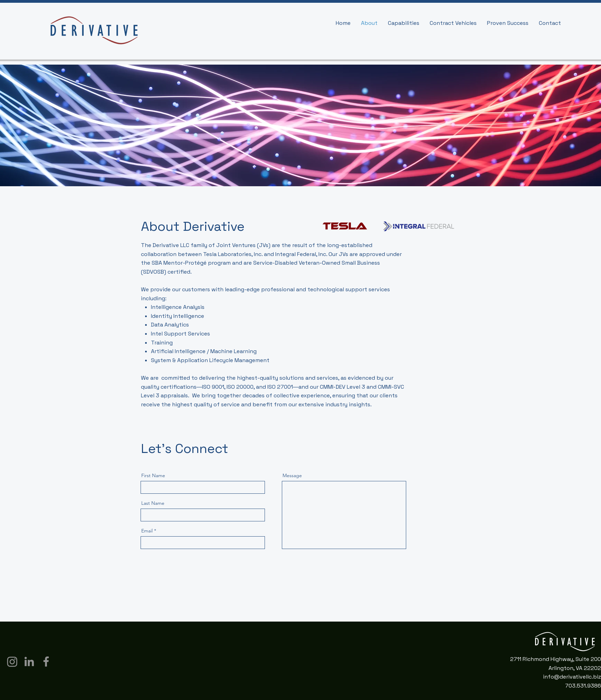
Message (292, 475)
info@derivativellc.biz (572, 677)
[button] (404, 23)
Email (147, 531)
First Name (153, 475)
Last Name (153, 503)
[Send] (382, 563)
